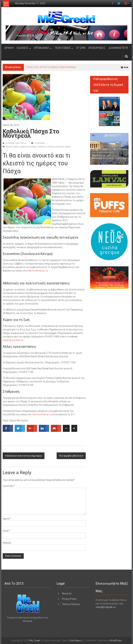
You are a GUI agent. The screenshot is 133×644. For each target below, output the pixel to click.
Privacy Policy (69, 599)
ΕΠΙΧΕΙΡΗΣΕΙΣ (97, 48)
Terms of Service (71, 604)
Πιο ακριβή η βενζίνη (70, 456)
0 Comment (38, 143)
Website (7, 543)
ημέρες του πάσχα (28, 147)
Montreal (8, 115)
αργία (16, 147)
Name (7, 519)
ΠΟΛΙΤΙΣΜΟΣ (63, 48)
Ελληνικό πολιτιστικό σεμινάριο (24, 456)
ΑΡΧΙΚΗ (9, 48)
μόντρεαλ (60, 147)
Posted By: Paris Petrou (16, 143)
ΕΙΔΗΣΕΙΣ (22, 48)
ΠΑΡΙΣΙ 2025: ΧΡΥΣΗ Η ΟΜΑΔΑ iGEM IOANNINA (51, 67)
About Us (67, 594)
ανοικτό (9, 147)
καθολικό (42, 147)
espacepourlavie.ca (13, 340)
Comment (9, 486)
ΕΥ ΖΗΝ (81, 48)
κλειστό (51, 147)
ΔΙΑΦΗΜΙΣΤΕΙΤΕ (118, 48)
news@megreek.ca (106, 607)
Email (6, 531)
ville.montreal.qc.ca (38, 271)
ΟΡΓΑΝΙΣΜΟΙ (42, 48)
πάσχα (68, 147)
